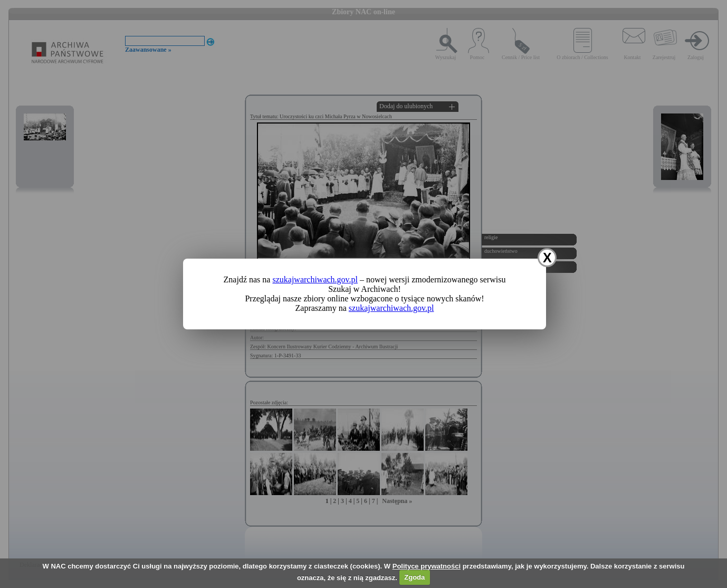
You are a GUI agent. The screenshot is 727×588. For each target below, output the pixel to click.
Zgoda (414, 577)
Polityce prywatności (427, 566)
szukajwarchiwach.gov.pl (315, 279)
